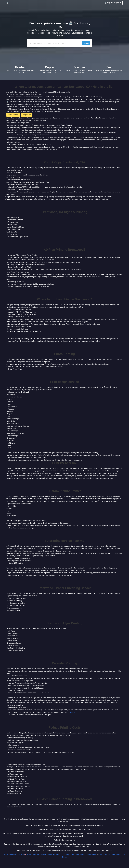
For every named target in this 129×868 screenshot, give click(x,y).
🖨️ (7, 3)
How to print (32, 855)
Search (86, 43)
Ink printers (27, 115)
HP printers (57, 855)
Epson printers (92, 855)
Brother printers (68, 855)
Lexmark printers (104, 855)
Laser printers (13, 115)
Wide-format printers (45, 855)
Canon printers (80, 855)
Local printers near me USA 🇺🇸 (15, 855)
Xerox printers (116, 855)
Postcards (71, 712)
